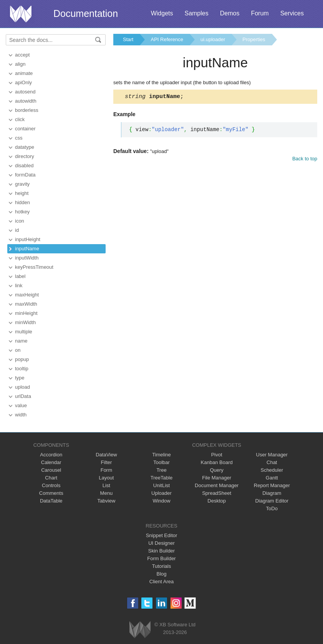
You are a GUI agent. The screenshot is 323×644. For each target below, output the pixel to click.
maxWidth (26, 304)
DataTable (51, 501)
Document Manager (217, 485)
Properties (254, 39)
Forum (260, 13)
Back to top (305, 160)
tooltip (22, 369)
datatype (25, 147)
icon (20, 221)
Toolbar (161, 462)
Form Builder (161, 558)
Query (216, 470)
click (20, 119)
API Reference (167, 39)
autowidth (26, 101)
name (21, 341)
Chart (51, 478)
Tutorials (161, 566)
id (17, 230)
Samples (196, 13)
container (25, 129)
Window (161, 501)
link (19, 285)
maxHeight (27, 295)
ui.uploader (213, 39)
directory (25, 156)
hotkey (22, 212)
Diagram (272, 493)
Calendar (51, 462)
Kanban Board (217, 462)
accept (22, 55)
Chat (272, 462)
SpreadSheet (217, 493)
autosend (25, 92)
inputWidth (27, 258)
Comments (51, 493)
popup (22, 359)
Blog (161, 574)
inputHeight (28, 239)
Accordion (51, 455)
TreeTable (161, 478)
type (20, 378)
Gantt (272, 478)
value (21, 405)
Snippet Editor (162, 535)
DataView (106, 455)
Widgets (162, 13)
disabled (24, 166)
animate (24, 73)
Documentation (86, 13)
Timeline (161, 455)
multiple (24, 332)
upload (22, 387)
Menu (107, 493)
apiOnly (23, 82)
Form (106, 470)
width (21, 415)
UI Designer (161, 543)
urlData (23, 396)
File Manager (217, 478)
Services (292, 13)
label (20, 276)
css (19, 138)
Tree (161, 470)
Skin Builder (161, 551)
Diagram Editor (272, 501)
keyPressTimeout (34, 267)
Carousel (51, 470)
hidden (22, 202)
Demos (230, 13)
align (20, 64)
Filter (106, 462)
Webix (140, 630)
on (18, 350)
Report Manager (272, 485)
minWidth (25, 322)
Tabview (106, 501)
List (106, 485)
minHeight (26, 313)
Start (128, 39)
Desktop (217, 501)
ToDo (272, 508)
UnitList (161, 485)
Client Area (162, 582)
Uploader (161, 493)
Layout (106, 478)
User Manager (272, 455)
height (22, 193)
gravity (22, 184)
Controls (51, 485)
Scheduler (272, 470)
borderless (27, 110)
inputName (27, 249)
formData (25, 175)
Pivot (217, 455)
